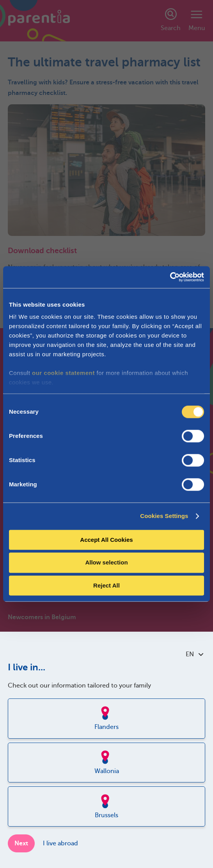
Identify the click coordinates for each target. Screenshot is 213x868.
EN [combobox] (194, 654)
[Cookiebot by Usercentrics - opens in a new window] (170, 277)
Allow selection (106, 563)
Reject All (106, 585)
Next (21, 843)
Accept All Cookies (106, 540)
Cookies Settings (164, 516)
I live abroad (60, 843)
